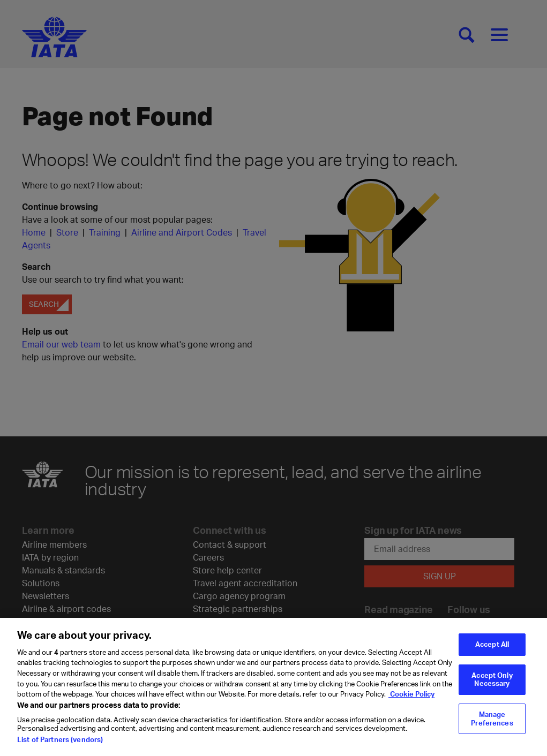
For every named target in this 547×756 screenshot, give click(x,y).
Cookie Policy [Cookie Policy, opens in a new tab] (411, 698)
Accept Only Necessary (492, 683)
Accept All (492, 648)
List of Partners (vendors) (60, 744)
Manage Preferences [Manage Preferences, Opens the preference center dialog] (492, 722)
